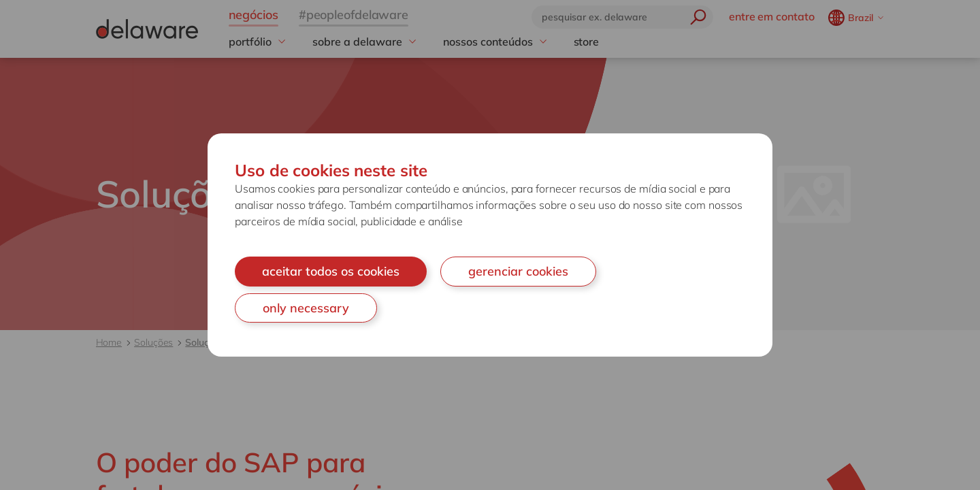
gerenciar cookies (518, 271)
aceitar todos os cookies (331, 271)
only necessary (306, 308)
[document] (490, 245)
